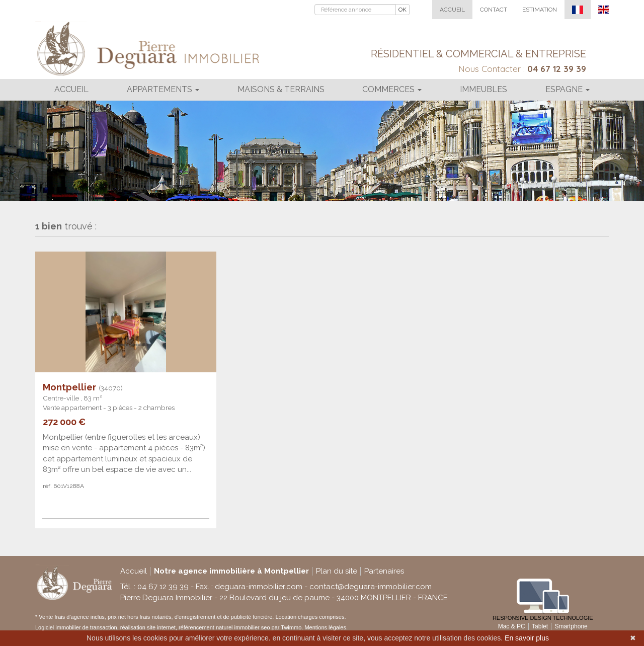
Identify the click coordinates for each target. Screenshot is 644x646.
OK (403, 10)
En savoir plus (527, 638)
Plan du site (337, 571)
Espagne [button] (568, 89)
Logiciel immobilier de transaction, (78, 627)
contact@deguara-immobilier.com (371, 587)
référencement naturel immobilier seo (225, 627)
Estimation (540, 10)
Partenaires (384, 571)
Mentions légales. (326, 627)
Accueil (452, 10)
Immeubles (484, 89)
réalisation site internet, (149, 627)
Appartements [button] (163, 89)
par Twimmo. (288, 627)
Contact (494, 10)
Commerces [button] (392, 89)
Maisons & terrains (281, 89)
